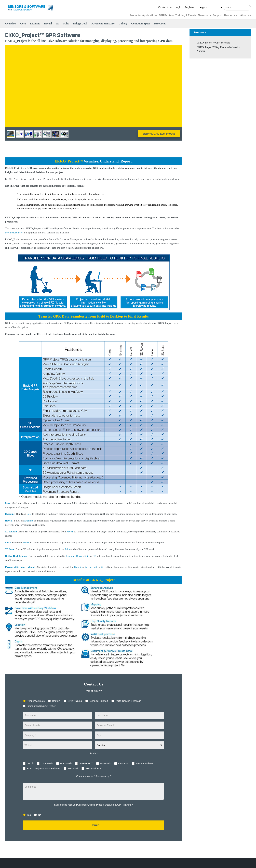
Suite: (8, 543)
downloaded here (14, 233)
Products (135, 15)
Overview (11, 24)
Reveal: (9, 521)
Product (93, 753)
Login (178, 7)
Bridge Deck (80, 24)
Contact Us (165, 7)
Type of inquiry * (93, 691)
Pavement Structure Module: (21, 567)
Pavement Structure (103, 24)
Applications (150, 15)
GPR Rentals (166, 15)
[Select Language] (211, 8)
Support (218, 15)
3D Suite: (10, 549)
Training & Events (186, 15)
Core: (8, 503)
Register (190, 7)
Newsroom (204, 15)
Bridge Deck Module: (17, 556)
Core (23, 24)
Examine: (10, 514)
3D (58, 24)
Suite (66, 24)
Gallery (123, 24)
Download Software (159, 134)
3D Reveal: (11, 532)
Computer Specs (141, 24)
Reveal (48, 24)
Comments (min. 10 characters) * (94, 776)
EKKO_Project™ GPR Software (213, 43)
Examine (35, 24)
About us (246, 15)
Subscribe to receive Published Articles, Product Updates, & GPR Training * (94, 805)
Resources (231, 15)
